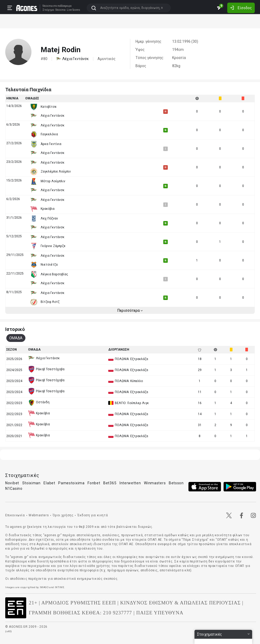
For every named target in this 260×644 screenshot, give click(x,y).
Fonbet (94, 483)
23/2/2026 (14, 162)
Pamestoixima (71, 483)
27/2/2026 (14, 143)
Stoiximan (31, 483)
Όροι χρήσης (63, 515)
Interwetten (130, 483)
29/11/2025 (15, 255)
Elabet (49, 483)
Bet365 (110, 483)
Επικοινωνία (15, 515)
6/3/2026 (13, 125)
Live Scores (74, 10)
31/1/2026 (14, 218)
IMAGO (44, 587)
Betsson (176, 483)
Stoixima (48, 6)
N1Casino (14, 489)
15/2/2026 (14, 180)
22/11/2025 (15, 273)
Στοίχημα (48, 10)
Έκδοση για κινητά (93, 515)
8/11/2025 (14, 292)
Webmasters (39, 515)
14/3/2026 (14, 106)
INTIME (60, 587)
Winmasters (155, 483)
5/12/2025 (14, 236)
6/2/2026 (13, 199)
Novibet (12, 483)
